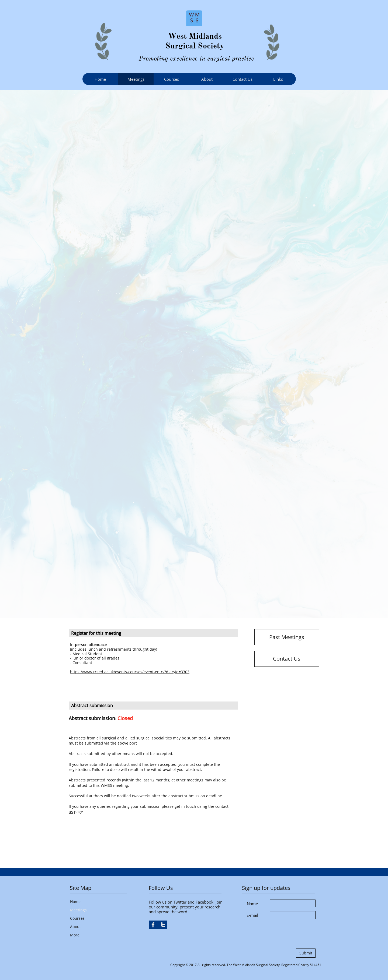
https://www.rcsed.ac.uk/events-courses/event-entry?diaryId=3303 (130, 672)
